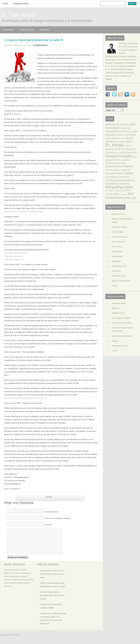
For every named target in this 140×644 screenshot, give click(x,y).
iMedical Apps (117, 256)
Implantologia (8, 30)
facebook (112, 156)
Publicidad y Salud (119, 266)
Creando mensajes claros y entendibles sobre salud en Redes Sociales (52, 600)
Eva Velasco (117, 252)
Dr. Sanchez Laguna (120, 237)
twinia (119, 198)
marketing (125, 177)
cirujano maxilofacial (126, 135)
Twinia (115, 286)
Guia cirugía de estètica (121, 318)
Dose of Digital (118, 232)
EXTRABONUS (14, 639)
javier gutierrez (112, 177)
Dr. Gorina (127, 149)
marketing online (113, 180)
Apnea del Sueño (119, 303)
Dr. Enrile (116, 149)
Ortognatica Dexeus (120, 346)
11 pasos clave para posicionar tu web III (34, 40)
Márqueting (124, 184)
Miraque (115, 341)
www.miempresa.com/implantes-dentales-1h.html (23, 212)
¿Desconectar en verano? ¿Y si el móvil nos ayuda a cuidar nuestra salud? (52, 578)
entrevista (132, 153)
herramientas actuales (116, 163)
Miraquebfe (116, 261)
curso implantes (113, 138)
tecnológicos (123, 194)
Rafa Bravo (116, 271)
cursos (123, 138)
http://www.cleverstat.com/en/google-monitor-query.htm (26, 398)
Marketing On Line (27, 30)
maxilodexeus (128, 180)
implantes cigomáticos (113, 170)
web (134, 198)
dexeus (121, 142)
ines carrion (125, 173)
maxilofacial (112, 184)
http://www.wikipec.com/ (14, 259)
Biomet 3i (118, 131)
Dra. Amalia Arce (119, 242)
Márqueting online (119, 187)
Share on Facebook (12, 489)
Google (125, 156)
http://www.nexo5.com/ (14, 256)
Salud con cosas (118, 276)
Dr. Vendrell (121, 153)
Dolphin (129, 142)
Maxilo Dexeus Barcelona (122, 336)
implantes (127, 166)
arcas (120, 128)
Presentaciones (119, 190)
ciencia (127, 131)
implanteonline (113, 166)
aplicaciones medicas (117, 124)
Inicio (5, 4)
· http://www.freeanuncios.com (16, 253)
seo (116, 194)
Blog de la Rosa (118, 214)
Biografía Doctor (21, 4)
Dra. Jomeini (117, 247)
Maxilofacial (44, 30)
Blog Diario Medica (119, 227)
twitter (127, 198)
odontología (109, 190)
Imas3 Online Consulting (122, 323)
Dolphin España (118, 313)
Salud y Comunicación (121, 281)
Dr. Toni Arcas (18, 15)
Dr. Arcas (114, 145)
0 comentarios (40, 45)
